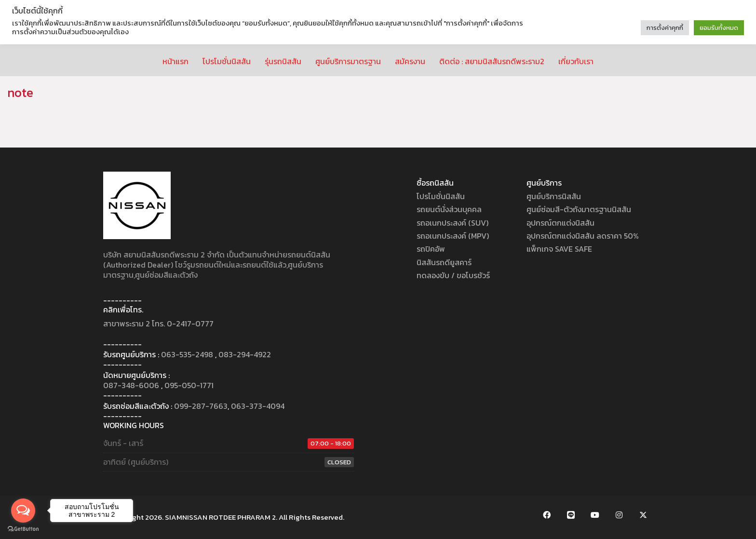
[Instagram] (619, 515)
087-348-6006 (131, 385)
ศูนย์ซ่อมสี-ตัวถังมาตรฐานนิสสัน (579, 209)
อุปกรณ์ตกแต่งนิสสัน (560, 223)
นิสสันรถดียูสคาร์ (444, 263)
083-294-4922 (245, 355)
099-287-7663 (201, 406)
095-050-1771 (189, 385)
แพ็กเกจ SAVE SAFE (559, 249)
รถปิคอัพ (431, 249)
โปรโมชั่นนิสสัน (441, 196)
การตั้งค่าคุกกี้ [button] (665, 28)
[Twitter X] (643, 515)
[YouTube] (595, 515)
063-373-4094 (258, 406)
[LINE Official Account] (571, 515)
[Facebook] (547, 515)
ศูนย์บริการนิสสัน (554, 196)
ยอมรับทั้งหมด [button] (719, 28)
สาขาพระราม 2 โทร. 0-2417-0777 (158, 324)
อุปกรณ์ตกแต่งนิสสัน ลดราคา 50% (583, 236)
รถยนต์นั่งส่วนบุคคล (449, 209)
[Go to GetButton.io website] (23, 529)
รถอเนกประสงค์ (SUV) (452, 223)
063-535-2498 (187, 355)
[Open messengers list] (23, 511)
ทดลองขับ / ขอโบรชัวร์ (453, 276)
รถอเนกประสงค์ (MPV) (453, 236)
